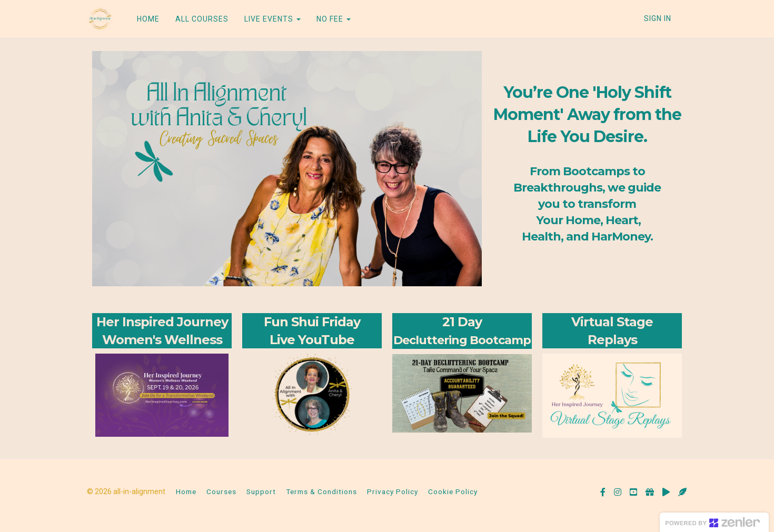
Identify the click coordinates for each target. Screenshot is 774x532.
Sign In (658, 18)
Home (186, 491)
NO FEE (334, 19)
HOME (148, 19)
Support (261, 491)
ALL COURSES (202, 19)
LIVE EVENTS (272, 19)
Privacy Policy (393, 491)
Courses (221, 491)
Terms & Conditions (321, 491)
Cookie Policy (453, 491)
